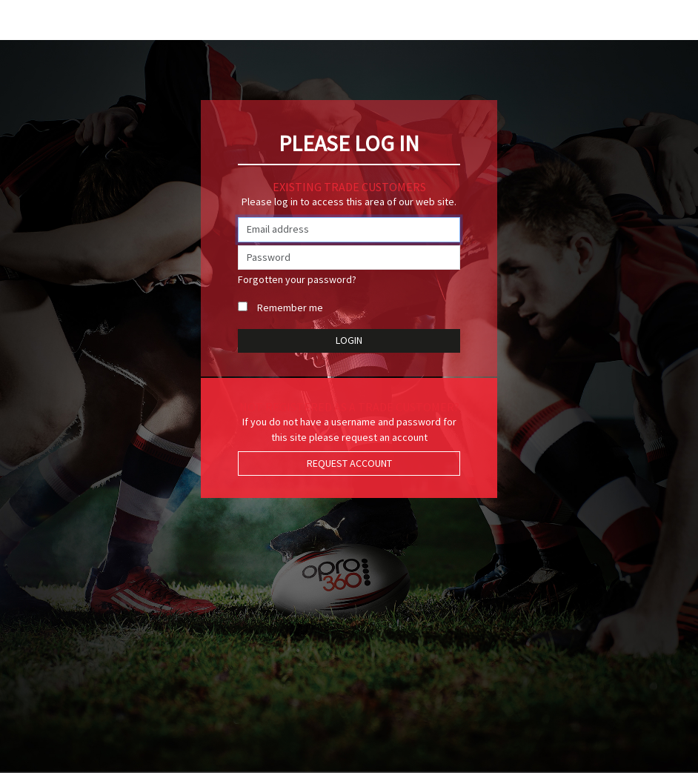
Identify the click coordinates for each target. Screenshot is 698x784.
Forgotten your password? (297, 279)
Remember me (290, 308)
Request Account (349, 463)
